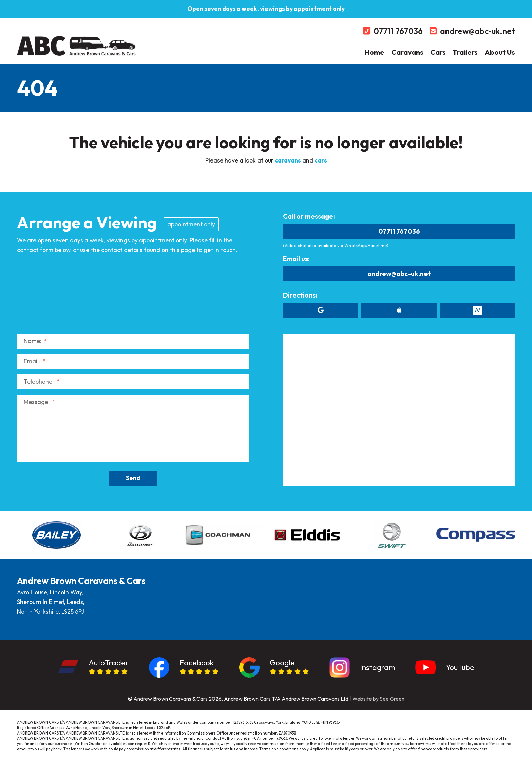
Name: (35, 341)
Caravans (407, 52)
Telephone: (42, 382)
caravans (288, 160)
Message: (40, 402)
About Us (500, 52)
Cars (438, 52)
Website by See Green (378, 699)
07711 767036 (399, 231)
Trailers (465, 52)
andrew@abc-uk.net (399, 274)
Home (374, 52)
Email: (35, 361)
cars (321, 160)
